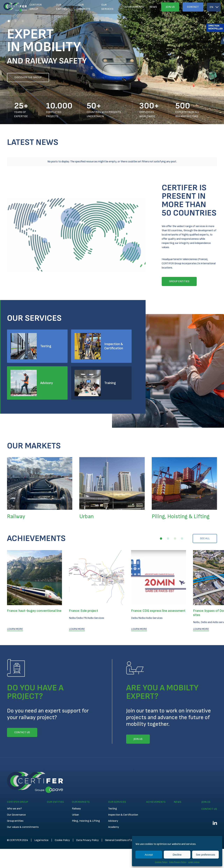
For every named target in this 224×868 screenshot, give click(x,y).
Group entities (15, 805)
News (153, 7)
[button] (9, 21)
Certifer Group (36, 7)
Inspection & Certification (114, 330)
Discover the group (28, 77)
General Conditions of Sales (121, 824)
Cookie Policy (161, 862)
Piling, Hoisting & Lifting (86, 805)
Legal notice (194, 862)
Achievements (134, 7)
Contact (193, 7)
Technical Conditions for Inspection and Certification (173, 824)
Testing (46, 330)
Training (110, 367)
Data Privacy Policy (178, 862)
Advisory (47, 367)
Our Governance (16, 799)
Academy (114, 811)
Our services (107, 7)
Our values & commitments (23, 811)
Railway (76, 793)
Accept (149, 855)
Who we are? (14, 793)
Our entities (62, 7)
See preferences (205, 855)
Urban (75, 799)
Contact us (209, 793)
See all (205, 522)
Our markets (84, 7)
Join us (170, 7)
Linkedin (215, 807)
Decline (177, 855)
